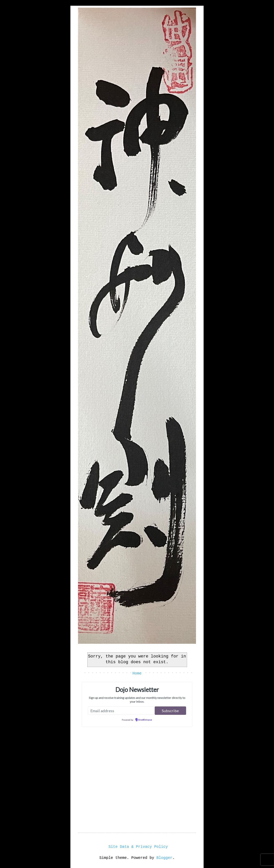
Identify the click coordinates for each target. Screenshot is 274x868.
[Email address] (121, 711)
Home (137, 673)
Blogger (164, 858)
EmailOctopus (145, 720)
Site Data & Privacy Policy (138, 847)
